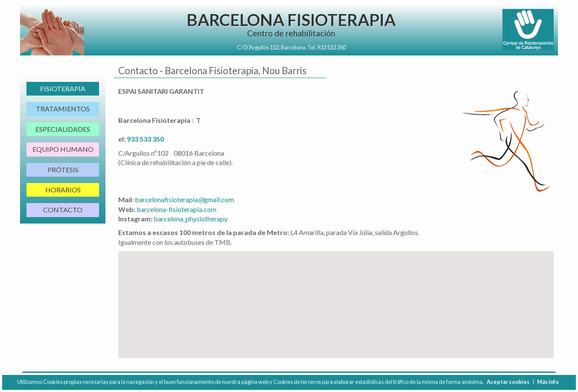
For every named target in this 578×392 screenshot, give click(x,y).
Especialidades (63, 129)
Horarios (63, 190)
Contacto (63, 210)
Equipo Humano (63, 149)
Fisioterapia (63, 89)
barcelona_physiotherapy (191, 219)
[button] (336, 297)
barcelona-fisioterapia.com (177, 209)
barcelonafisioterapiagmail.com (184, 199)
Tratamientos (63, 109)
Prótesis (63, 170)
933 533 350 (331, 47)
